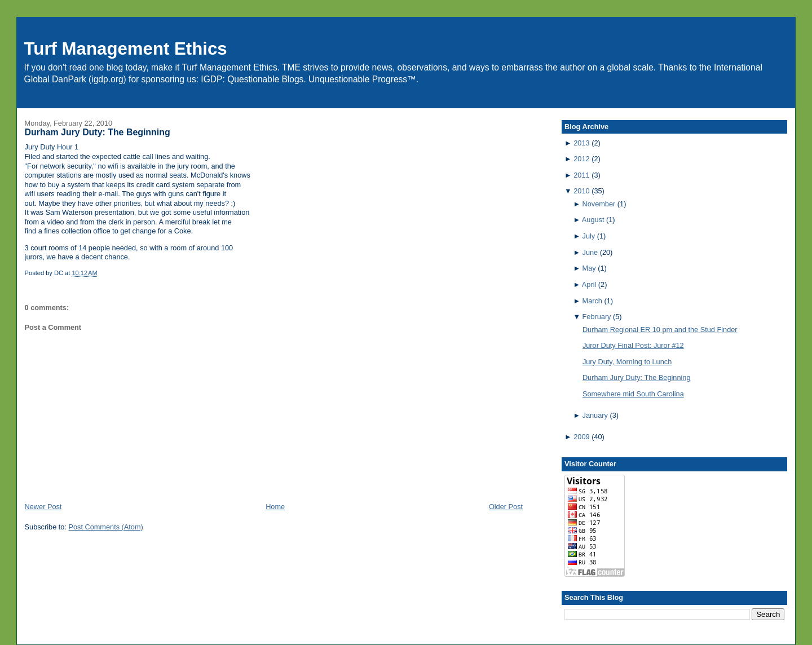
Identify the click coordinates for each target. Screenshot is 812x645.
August (593, 220)
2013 (581, 143)
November (599, 204)
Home (275, 507)
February (597, 317)
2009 (581, 437)
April (589, 284)
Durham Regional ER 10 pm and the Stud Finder (660, 330)
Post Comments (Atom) (105, 527)
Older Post (506, 507)
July (589, 236)
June (590, 252)
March (592, 301)
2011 (581, 175)
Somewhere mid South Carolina (633, 394)
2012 (581, 159)
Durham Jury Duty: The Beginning (98, 132)
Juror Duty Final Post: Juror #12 (633, 345)
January (595, 415)
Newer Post (43, 507)
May (589, 268)
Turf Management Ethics (126, 49)
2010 (581, 191)
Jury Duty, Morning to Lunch (627, 362)
